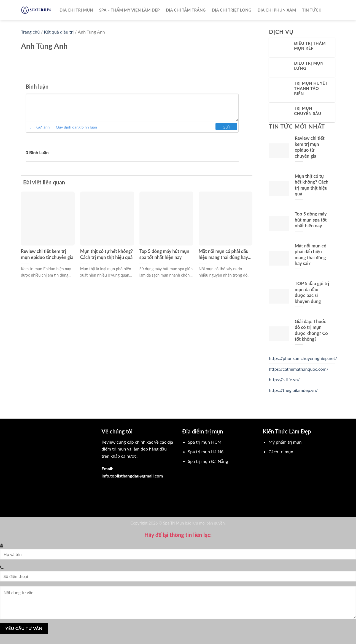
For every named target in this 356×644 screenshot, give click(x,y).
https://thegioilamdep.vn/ (293, 390)
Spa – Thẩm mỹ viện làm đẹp (130, 10)
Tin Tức (311, 10)
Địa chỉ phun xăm (277, 10)
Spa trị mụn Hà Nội (206, 451)
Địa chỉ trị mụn (76, 10)
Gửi (226, 127)
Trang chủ (30, 32)
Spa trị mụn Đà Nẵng (208, 461)
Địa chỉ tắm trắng (186, 10)
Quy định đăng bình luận (76, 127)
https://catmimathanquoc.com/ (299, 369)
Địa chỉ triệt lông (232, 10)
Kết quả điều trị (59, 32)
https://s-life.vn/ (284, 379)
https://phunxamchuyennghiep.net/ (303, 358)
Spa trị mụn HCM (205, 442)
